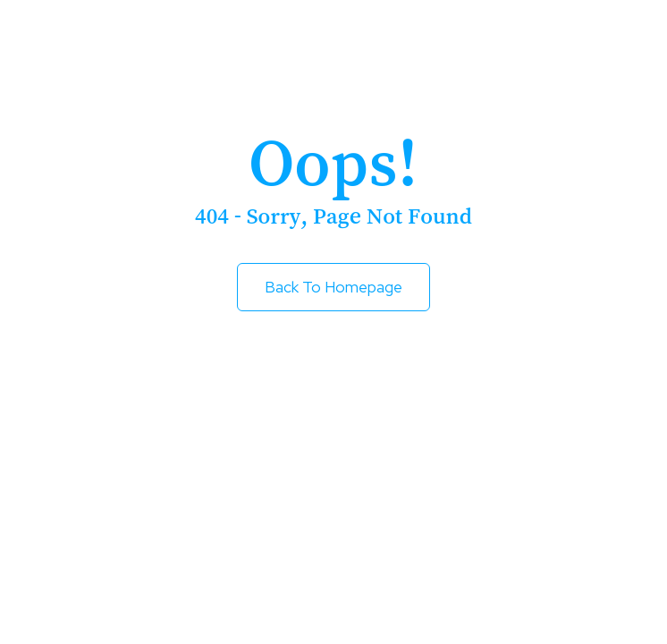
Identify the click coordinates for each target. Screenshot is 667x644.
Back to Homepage (333, 287)
